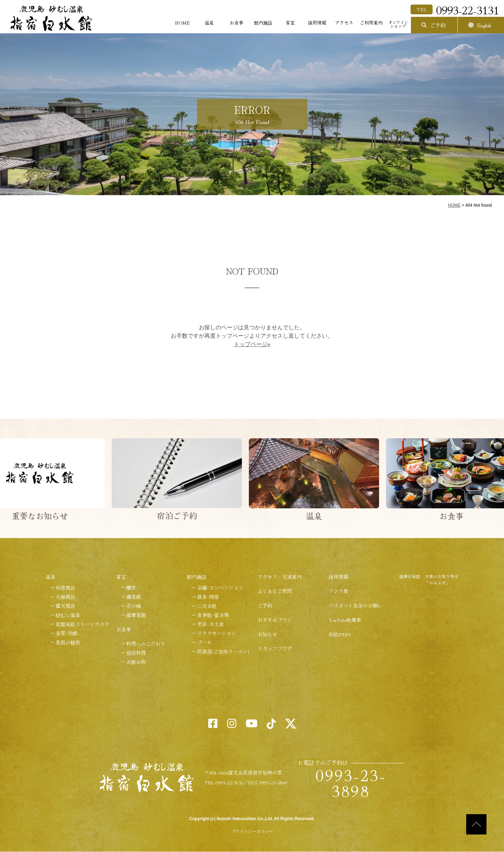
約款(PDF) (339, 634)
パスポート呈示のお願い (356, 605)
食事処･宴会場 (213, 615)
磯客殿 (134, 597)
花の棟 (134, 606)
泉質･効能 (67, 633)
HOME (182, 23)
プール (204, 642)
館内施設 (263, 23)
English (484, 25)
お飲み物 (136, 662)
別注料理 (136, 653)
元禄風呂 (65, 597)
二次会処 (207, 606)
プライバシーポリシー (252, 831)
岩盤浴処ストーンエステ (83, 624)
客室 (290, 23)
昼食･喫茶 (208, 597)
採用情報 (317, 23)
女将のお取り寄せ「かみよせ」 (442, 579)
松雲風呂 (65, 588)
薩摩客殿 (136, 615)
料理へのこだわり (146, 644)
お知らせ (267, 634)
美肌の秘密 (68, 642)
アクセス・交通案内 (280, 577)
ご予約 (438, 25)
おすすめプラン (275, 620)
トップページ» (252, 344)
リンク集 (338, 591)
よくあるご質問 (275, 591)
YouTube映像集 (345, 620)
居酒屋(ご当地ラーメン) (223, 651)
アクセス (344, 23)
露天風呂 (65, 606)
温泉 (209, 23)
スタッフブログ (275, 648)
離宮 (131, 588)
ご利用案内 (371, 23)
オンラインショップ (398, 24)
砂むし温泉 (68, 615)
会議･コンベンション (220, 588)
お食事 (236, 23)
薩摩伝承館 (410, 576)
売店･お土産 (211, 624)
